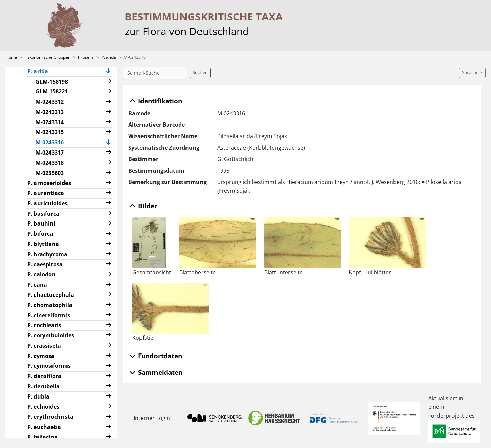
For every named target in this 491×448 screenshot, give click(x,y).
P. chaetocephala (51, 295)
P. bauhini (41, 223)
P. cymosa (41, 356)
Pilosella (86, 57)
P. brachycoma (47, 254)
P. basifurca (43, 214)
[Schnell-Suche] (155, 73)
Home (11, 57)
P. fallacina (42, 437)
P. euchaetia (44, 427)
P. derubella (43, 386)
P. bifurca (40, 234)
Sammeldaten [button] (155, 372)
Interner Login (152, 418)
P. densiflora (44, 376)
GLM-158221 (52, 91)
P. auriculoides (47, 203)
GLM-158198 (52, 82)
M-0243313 (50, 112)
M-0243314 (50, 122)
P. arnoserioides (49, 183)
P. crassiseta (44, 346)
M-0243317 (50, 153)
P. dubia (38, 396)
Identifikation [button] (155, 101)
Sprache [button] (471, 73)
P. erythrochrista (50, 417)
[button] (108, 71)
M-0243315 (50, 132)
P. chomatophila (50, 305)
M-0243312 (50, 102)
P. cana (37, 285)
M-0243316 (52, 142)
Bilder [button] (143, 206)
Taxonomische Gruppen (48, 57)
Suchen (200, 73)
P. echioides (43, 407)
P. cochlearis (44, 325)
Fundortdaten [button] (155, 356)
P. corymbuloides (51, 335)
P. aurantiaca (46, 193)
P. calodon (41, 274)
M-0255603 (50, 173)
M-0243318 (50, 163)
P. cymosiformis (49, 366)
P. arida (109, 57)
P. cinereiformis (49, 315)
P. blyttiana (43, 244)
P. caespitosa (45, 264)
